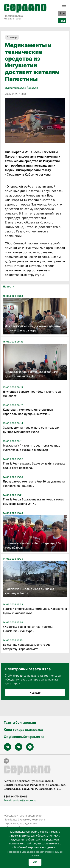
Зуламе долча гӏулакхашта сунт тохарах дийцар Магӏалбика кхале (31, 430)
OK (35, 862)
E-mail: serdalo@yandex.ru (20, 800)
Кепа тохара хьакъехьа (23, 730)
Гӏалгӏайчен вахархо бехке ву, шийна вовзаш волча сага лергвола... (34, 466)
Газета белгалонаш (20, 722)
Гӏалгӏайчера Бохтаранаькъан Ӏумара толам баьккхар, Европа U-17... (34, 502)
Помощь (12, 37)
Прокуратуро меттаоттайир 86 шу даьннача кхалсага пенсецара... (34, 484)
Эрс (62, 13)
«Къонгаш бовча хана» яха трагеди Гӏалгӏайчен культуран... (28, 629)
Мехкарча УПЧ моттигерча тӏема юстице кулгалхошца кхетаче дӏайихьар (32, 448)
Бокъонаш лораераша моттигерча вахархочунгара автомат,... (27, 647)
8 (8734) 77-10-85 (16, 796)
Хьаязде (35, 693)
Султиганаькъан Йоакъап (21, 88)
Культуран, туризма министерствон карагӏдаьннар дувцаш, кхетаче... (28, 412)
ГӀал (62, 21)
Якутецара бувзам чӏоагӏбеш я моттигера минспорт (32, 394)
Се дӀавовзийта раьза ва (24, 737)
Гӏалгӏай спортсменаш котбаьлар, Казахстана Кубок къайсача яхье (35, 611)
